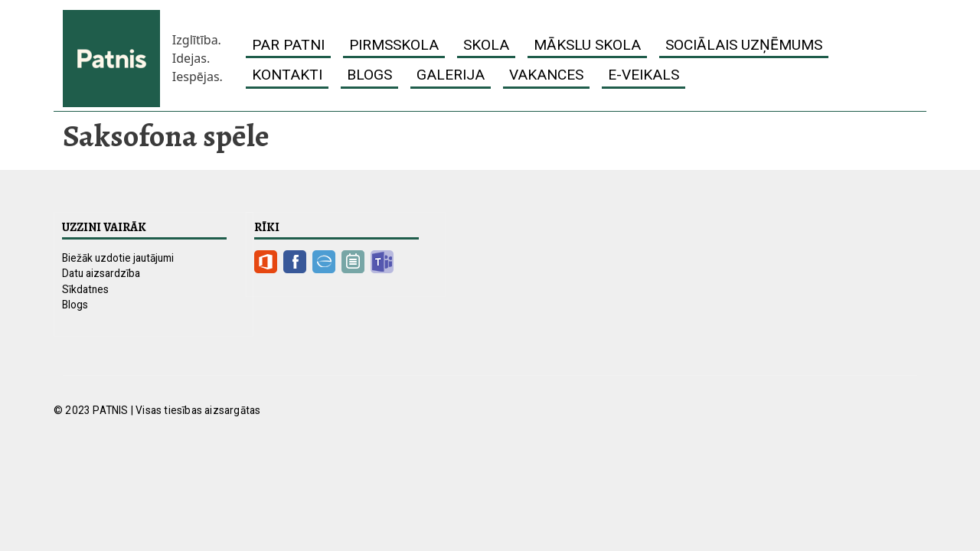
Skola (486, 45)
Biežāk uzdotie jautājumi (118, 258)
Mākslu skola (587, 45)
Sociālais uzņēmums (744, 45)
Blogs (369, 75)
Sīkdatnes (85, 289)
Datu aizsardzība (101, 273)
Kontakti (287, 75)
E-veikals (644, 75)
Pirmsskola (394, 45)
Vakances (546, 75)
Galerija (451, 75)
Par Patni (288, 45)
